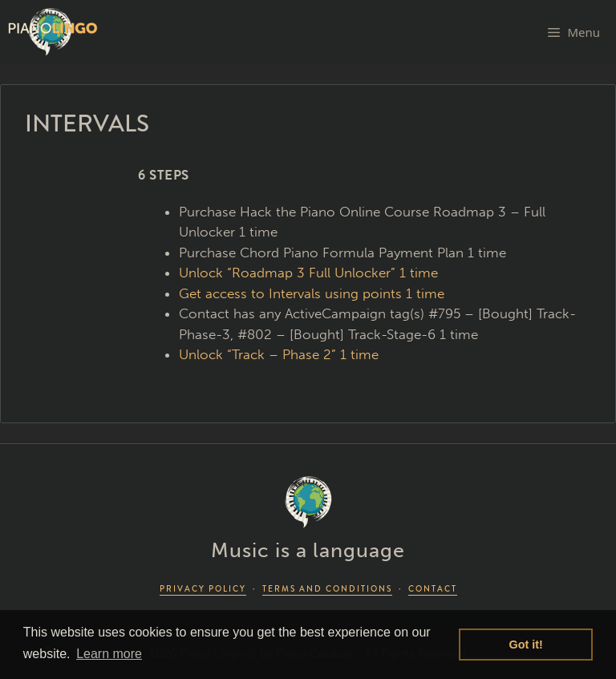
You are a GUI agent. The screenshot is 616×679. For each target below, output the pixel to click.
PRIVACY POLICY (203, 589)
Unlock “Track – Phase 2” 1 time (279, 354)
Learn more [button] (109, 654)
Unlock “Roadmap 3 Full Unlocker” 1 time (308, 273)
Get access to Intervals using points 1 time (312, 293)
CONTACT (433, 589)
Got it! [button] (526, 645)
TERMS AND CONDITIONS (327, 589)
